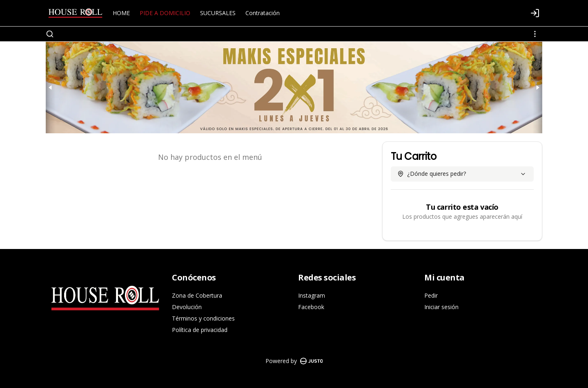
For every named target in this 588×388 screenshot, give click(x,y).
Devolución (187, 307)
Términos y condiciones (203, 318)
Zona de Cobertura (197, 295)
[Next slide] (537, 87)
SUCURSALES (218, 13)
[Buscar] (50, 34)
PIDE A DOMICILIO (165, 13)
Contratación (263, 13)
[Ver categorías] (535, 34)
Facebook (311, 307)
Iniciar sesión (441, 307)
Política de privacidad (200, 330)
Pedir (431, 295)
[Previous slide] (51, 87)
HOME (121, 13)
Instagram (312, 295)
